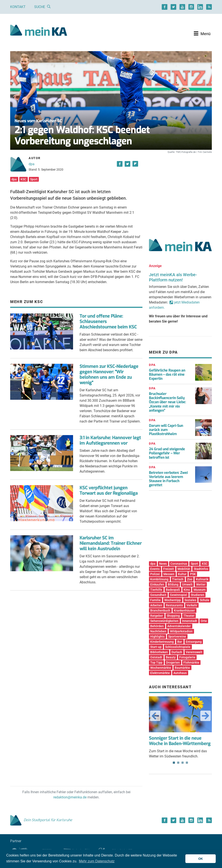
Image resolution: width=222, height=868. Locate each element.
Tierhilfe (156, 590)
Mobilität (184, 569)
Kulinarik (202, 579)
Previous (155, 716)
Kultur (182, 574)
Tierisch (178, 579)
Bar (180, 642)
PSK (193, 574)
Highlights (157, 636)
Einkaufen (157, 584)
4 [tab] (187, 763)
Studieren (198, 595)
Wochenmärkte (161, 668)
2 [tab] (178, 763)
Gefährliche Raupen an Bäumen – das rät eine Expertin (167, 374)
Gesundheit (158, 595)
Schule (205, 600)
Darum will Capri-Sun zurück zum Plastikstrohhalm (166, 430)
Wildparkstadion (181, 631)
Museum (200, 590)
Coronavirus (179, 564)
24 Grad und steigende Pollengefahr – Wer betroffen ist (167, 453)
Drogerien (173, 662)
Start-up (156, 647)
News (163, 564)
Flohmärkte (191, 662)
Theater (189, 616)
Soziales (190, 600)
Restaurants (174, 605)
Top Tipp (156, 662)
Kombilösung (159, 579)
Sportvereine (177, 636)
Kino (187, 590)
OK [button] (201, 859)
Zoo (190, 579)
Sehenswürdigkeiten (164, 621)
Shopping (173, 616)
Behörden (157, 626)
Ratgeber (157, 616)
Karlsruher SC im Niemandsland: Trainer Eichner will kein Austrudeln (111, 543)
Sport (34, 179)
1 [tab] (174, 763)
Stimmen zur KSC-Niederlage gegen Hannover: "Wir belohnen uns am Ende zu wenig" (109, 375)
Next (206, 716)
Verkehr (192, 605)
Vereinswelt (194, 652)
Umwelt (187, 584)
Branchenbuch (160, 610)
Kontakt (18, 7)
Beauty (171, 657)
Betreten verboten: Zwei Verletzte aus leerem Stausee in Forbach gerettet (168, 479)
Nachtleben (158, 631)
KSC (23, 179)
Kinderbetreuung (162, 642)
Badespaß (173, 590)
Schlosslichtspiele (178, 647)
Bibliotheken (159, 652)
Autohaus (180, 673)
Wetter (201, 584)
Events (155, 569)
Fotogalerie (187, 657)
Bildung (173, 584)
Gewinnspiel (179, 595)
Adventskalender (179, 626)
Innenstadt (190, 621)
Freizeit (169, 569)
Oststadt (156, 657)
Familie (155, 600)
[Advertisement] (180, 191)
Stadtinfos (201, 569)
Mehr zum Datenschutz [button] (97, 861)
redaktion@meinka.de (70, 797)
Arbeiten (156, 605)
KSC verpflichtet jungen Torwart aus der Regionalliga (109, 491)
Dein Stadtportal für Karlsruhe (41, 820)
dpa (32, 164)
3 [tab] (183, 763)
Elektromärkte (160, 673)
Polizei (155, 574)
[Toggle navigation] (202, 34)
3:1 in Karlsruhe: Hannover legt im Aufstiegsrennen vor (110, 441)
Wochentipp (173, 600)
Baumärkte (182, 668)
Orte (204, 621)
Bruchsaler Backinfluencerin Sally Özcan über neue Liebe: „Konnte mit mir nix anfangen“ (167, 402)
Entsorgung (194, 642)
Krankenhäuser (184, 610)
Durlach (177, 652)
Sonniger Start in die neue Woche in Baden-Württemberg (180, 741)
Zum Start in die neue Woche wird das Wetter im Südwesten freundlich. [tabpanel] (180, 727)
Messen (169, 574)
